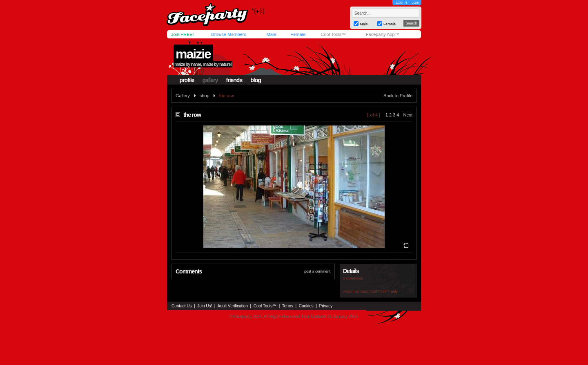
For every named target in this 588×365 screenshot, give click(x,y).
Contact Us (182, 306)
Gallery (183, 96)
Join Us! (205, 306)
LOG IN (401, 3)
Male (271, 34)
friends (234, 80)
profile (187, 80)
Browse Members (229, 34)
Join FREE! (183, 34)
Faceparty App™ (383, 34)
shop (205, 96)
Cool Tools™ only (383, 291)
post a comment (317, 271)
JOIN (416, 3)
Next (408, 115)
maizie (193, 54)
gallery (210, 80)
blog (256, 80)
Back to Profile (398, 96)
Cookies (306, 306)
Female (298, 34)
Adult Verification (233, 306)
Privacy (326, 306)
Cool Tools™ (333, 34)
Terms (288, 306)
